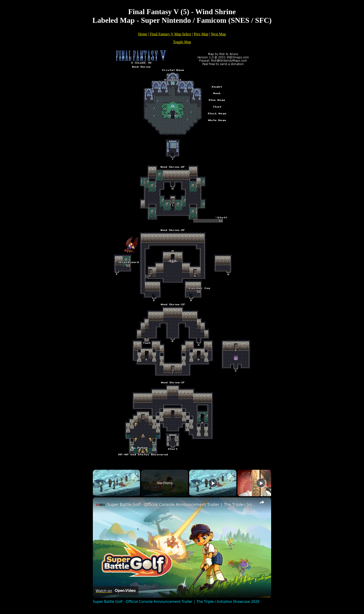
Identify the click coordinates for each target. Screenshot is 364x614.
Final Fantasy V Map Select (170, 34)
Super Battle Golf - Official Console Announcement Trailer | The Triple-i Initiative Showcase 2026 (181, 504)
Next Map (218, 34)
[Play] (213, 483)
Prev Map (201, 34)
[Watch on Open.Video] (116, 591)
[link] (100, 505)
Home (143, 34)
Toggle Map (182, 42)
